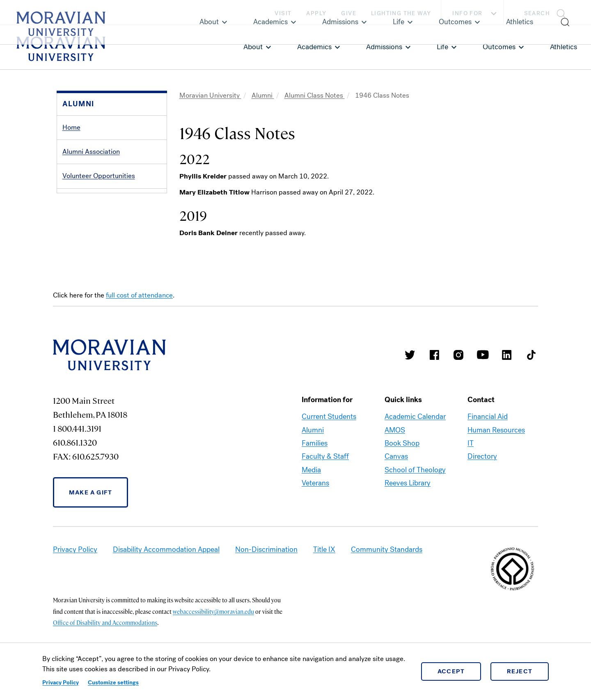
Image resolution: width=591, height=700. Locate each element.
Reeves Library (408, 509)
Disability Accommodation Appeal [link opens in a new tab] (166, 576)
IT (471, 469)
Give (349, 13)
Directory (482, 483)
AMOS (395, 456)
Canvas (396, 483)
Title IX (324, 576)
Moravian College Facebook (434, 381)
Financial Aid (488, 443)
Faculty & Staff (325, 483)
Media (311, 496)
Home (71, 127)
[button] (547, 12)
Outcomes (499, 47)
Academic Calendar (415, 443)
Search (537, 13)
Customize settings (113, 683)
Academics (314, 47)
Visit (283, 13)
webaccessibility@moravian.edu (213, 637)
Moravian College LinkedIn (507, 381)
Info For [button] (475, 14)
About (253, 47)
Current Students (329, 443)
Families (315, 469)
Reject (520, 671)
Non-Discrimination (266, 576)
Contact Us (79, 273)
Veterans (315, 509)
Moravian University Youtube (483, 381)
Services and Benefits (95, 200)
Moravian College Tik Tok (531, 381)
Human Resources (496, 456)
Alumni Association (91, 152)
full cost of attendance (139, 321)
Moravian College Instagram (458, 381)
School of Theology (415, 496)
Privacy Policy (61, 683)
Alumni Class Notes (315, 95)
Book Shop (402, 469)
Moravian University (210, 95)
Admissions (384, 47)
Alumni (263, 95)
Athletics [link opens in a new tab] (564, 47)
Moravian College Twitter (410, 381)
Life (442, 47)
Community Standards (387, 576)
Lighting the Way (401, 13)
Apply (316, 13)
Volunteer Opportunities (99, 176)
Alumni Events (84, 249)
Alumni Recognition (92, 225)
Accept (451, 671)
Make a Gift (90, 518)
